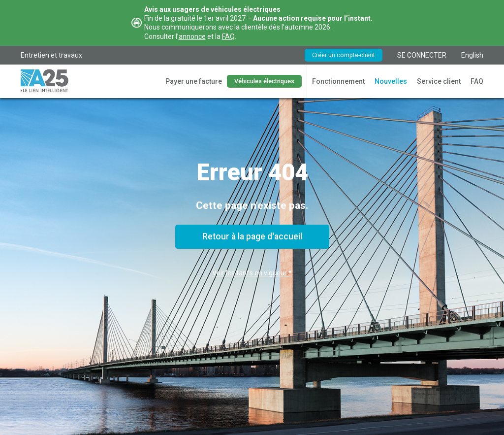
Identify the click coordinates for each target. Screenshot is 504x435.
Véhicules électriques (264, 81)
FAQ (228, 36)
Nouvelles (391, 81)
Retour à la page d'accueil (252, 236)
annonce (192, 36)
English (472, 55)
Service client (439, 81)
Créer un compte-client (344, 55)
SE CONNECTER (422, 55)
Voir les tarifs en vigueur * (252, 273)
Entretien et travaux (51, 55)
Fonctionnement (338, 81)
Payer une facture (194, 81)
